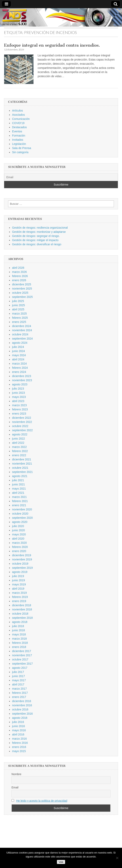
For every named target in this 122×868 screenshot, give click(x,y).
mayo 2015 (19, 751)
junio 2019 (19, 580)
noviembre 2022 (22, 422)
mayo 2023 (19, 397)
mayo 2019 (19, 584)
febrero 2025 (20, 318)
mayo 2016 (19, 730)
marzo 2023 (19, 405)
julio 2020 (18, 526)
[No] (117, 858)
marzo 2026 (19, 272)
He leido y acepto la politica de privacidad (42, 801)
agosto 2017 (20, 668)
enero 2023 (19, 414)
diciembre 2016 (22, 701)
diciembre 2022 (22, 418)
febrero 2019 (20, 597)
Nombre (16, 774)
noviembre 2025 (22, 289)
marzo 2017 (19, 689)
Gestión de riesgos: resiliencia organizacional (40, 228)
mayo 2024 (19, 355)
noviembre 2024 (22, 330)
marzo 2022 (19, 447)
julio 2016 (18, 722)
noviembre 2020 (22, 509)
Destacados (19, 127)
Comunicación (21, 119)
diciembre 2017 (22, 651)
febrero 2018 (20, 643)
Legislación (19, 144)
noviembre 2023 (22, 380)
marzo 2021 (19, 497)
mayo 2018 (19, 634)
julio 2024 (18, 347)
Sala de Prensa (22, 148)
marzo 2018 (19, 639)
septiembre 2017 (22, 664)
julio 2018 (18, 626)
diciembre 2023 (22, 376)
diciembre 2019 (22, 555)
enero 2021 (19, 505)
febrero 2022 (20, 451)
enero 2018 (19, 647)
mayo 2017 (19, 680)
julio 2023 (18, 389)
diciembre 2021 (22, 459)
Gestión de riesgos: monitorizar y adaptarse (39, 232)
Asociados (19, 115)
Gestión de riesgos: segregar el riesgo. (36, 236)
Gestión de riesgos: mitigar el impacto (35, 240)
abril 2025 (18, 309)
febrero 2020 (20, 547)
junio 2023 (19, 393)
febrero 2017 (20, 693)
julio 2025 (18, 301)
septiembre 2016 (22, 714)
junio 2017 (19, 676)
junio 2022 (19, 439)
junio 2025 (19, 305)
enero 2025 (19, 322)
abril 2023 (18, 401)
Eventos (17, 131)
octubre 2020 (20, 514)
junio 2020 (19, 530)
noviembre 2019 (22, 559)
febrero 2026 (20, 276)
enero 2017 (19, 697)
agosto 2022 (20, 434)
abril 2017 (18, 684)
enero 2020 (19, 551)
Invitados (18, 140)
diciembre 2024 (22, 326)
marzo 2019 (19, 593)
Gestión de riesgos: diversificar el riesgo (37, 244)
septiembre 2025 (22, 297)
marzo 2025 (19, 314)
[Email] (61, 177)
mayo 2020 (19, 534)
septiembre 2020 (22, 518)
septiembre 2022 (22, 430)
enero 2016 (19, 747)
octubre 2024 (20, 334)
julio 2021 (18, 480)
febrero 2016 (20, 743)
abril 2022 (18, 443)
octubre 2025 (20, 293)
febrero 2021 (20, 501)
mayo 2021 (19, 489)
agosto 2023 (20, 384)
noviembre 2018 (22, 609)
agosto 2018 (20, 622)
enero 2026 (19, 280)
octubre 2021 (20, 468)
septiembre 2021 (22, 472)
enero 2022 (19, 455)
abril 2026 (18, 268)
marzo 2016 (19, 739)
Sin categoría (20, 152)
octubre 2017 (20, 659)
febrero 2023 (20, 409)
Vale (61, 862)
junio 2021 (19, 484)
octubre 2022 (20, 426)
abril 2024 (18, 359)
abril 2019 (18, 589)
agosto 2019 (20, 572)
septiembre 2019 (22, 568)
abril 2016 (18, 734)
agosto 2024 (20, 343)
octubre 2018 (20, 614)
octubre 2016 (20, 709)
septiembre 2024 (22, 339)
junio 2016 (19, 726)
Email (15, 787)
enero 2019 (19, 601)
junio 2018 (19, 630)
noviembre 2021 (22, 464)
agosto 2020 (20, 522)
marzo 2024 (19, 364)
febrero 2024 (20, 368)
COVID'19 (18, 123)
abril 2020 (18, 539)
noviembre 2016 (22, 705)
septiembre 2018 (22, 618)
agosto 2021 (20, 476)
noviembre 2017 (22, 655)
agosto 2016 (20, 718)
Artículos (17, 111)
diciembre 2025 (22, 284)
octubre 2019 (20, 564)
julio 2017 (18, 672)
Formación (19, 136)
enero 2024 (19, 372)
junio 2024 (19, 351)
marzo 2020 (19, 543)
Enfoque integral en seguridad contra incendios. (52, 45)
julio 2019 (18, 576)
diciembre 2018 (22, 605)
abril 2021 (18, 493)
